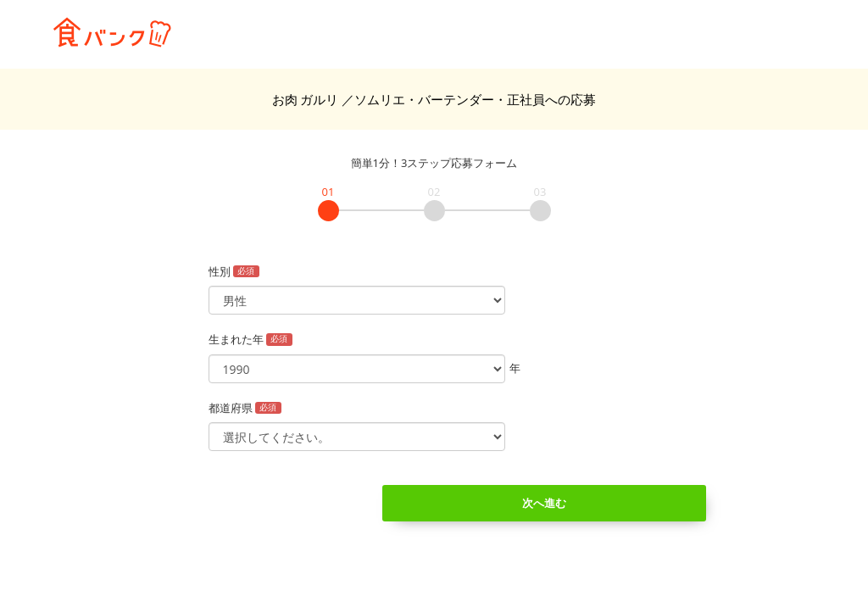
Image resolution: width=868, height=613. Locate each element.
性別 (234, 271)
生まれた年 (251, 339)
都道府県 (245, 408)
